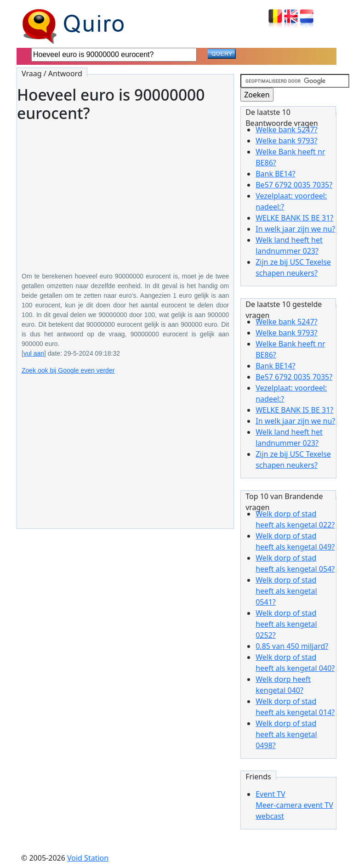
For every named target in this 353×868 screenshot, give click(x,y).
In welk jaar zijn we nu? (295, 229)
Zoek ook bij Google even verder (68, 370)
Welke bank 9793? (286, 141)
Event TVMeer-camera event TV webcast (294, 805)
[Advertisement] (125, 190)
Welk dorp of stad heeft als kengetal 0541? (286, 591)
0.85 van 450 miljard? (292, 646)
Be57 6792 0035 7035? (294, 185)
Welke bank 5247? (286, 130)
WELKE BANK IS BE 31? (294, 218)
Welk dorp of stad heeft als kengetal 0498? (286, 734)
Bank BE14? (276, 174)
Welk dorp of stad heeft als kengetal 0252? (286, 624)
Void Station (88, 858)
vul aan (34, 353)
